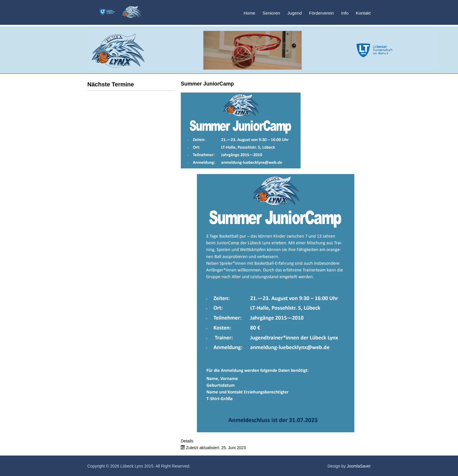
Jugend (295, 13)
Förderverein (321, 13)
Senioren (271, 13)
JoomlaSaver (359, 466)
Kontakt (363, 13)
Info (345, 13)
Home (249, 13)
